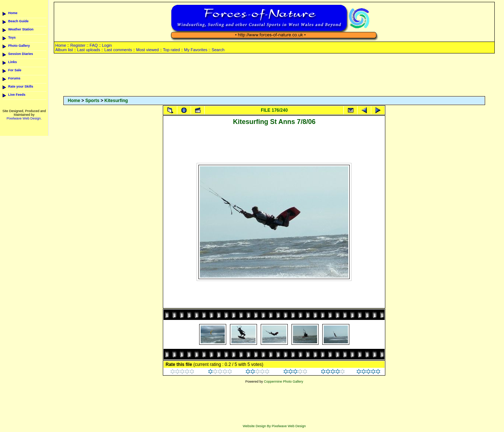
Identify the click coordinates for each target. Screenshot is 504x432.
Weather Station (21, 29)
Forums (14, 78)
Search (218, 50)
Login (107, 45)
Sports (92, 101)
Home (13, 13)
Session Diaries (21, 54)
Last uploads (89, 50)
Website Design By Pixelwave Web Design (274, 426)
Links (13, 62)
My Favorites (196, 50)
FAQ (94, 45)
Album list (64, 50)
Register (78, 45)
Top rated (171, 50)
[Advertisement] (274, 75)
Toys (12, 37)
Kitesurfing (116, 101)
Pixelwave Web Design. (24, 118)
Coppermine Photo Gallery (283, 382)
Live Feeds (17, 95)
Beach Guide (18, 21)
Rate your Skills (21, 86)
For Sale (15, 70)
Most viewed (147, 50)
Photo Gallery (19, 46)
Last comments (118, 50)
